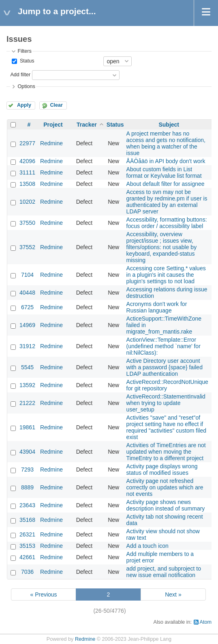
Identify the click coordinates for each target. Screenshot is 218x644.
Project (53, 125)
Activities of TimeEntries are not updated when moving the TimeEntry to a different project (166, 452)
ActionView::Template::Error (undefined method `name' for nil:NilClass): (163, 346)
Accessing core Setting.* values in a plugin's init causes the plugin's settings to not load (166, 275)
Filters (24, 51)
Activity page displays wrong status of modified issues (162, 470)
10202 (27, 202)
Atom (206, 622)
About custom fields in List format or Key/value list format (164, 172)
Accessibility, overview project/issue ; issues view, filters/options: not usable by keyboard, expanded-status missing (162, 247)
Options (26, 86)
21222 (27, 403)
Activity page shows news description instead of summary (166, 505)
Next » (173, 594)
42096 (27, 161)
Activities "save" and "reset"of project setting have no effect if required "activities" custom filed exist (166, 427)
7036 (27, 572)
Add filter (20, 75)
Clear (56, 105)
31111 (27, 172)
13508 (27, 184)
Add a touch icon (147, 546)
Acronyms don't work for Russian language (157, 307)
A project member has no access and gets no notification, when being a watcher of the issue (166, 143)
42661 (27, 557)
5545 (27, 367)
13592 (27, 385)
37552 (27, 247)
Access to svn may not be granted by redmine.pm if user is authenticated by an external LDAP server (167, 202)
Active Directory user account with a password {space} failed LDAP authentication (165, 367)
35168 (27, 520)
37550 (27, 223)
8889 (27, 487)
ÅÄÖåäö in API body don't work (166, 161)
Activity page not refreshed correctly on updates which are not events (165, 487)
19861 (27, 427)
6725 (27, 307)
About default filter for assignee (166, 184)
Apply (24, 105)
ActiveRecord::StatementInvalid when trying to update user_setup (166, 403)
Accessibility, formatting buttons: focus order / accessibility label (167, 223)
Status (26, 61)
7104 (27, 275)
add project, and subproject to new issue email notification (164, 572)
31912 (27, 346)
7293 (27, 470)
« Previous (43, 594)
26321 (27, 534)
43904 (27, 452)
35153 (27, 546)
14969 (27, 325)
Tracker (87, 125)
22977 (27, 143)
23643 (27, 505)
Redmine (51, 143)
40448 (27, 293)
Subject (169, 125)
